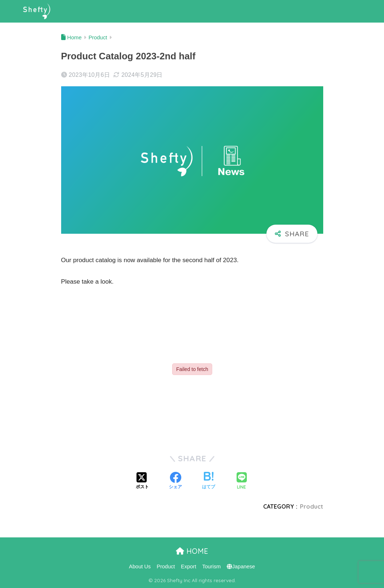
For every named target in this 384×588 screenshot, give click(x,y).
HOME (192, 551)
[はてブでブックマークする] (209, 481)
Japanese (241, 567)
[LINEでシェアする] (242, 482)
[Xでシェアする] (142, 481)
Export (189, 567)
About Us (140, 567)
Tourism (211, 567)
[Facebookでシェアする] (175, 481)
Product (312, 506)
